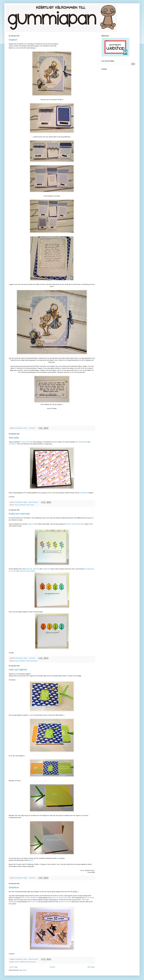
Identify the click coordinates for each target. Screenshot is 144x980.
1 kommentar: (32, 428)
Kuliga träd (31, 524)
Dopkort (13, 40)
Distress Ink (55, 898)
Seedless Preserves (65, 902)
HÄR (32, 860)
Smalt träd (29, 569)
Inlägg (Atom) (23, 970)
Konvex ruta (34, 902)
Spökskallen (13, 902)
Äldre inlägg (91, 967)
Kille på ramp (88, 898)
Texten (84, 900)
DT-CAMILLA (22, 505)
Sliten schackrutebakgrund (29, 898)
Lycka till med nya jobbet (27, 571)
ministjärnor (12, 444)
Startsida (52, 967)
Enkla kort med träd (19, 514)
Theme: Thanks (30, 505)
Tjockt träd (36, 569)
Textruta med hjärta (78, 524)
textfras (68, 524)
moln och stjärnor (18, 670)
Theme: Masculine (31, 962)
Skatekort (14, 887)
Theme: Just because (32, 661)
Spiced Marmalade (65, 898)
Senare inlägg (13, 967)
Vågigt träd (46, 569)
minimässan (84, 493)
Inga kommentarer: (33, 502)
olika (77, 442)
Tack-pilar (14, 438)
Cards (16, 505)
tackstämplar (83, 442)
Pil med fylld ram (25, 442)
